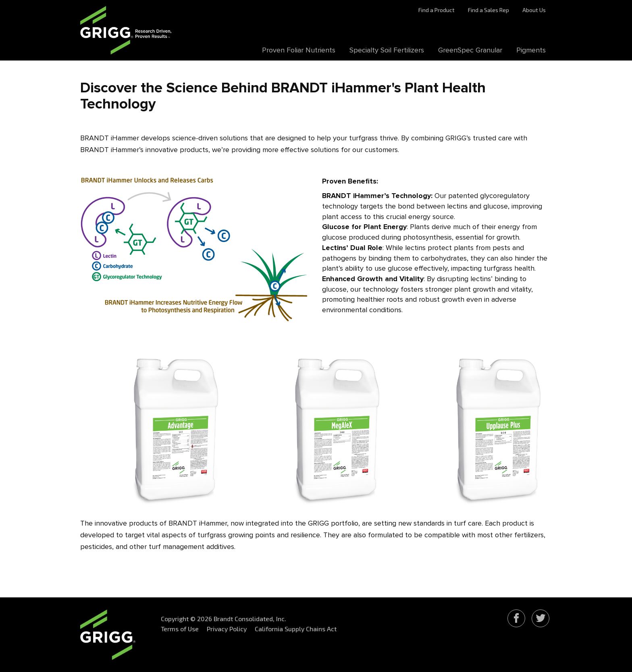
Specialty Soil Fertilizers (387, 50)
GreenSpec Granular (470, 50)
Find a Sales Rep (489, 10)
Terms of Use (180, 629)
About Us (534, 10)
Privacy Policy (227, 629)
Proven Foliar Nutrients (299, 50)
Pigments (531, 50)
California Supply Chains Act (296, 629)
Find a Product (437, 10)
